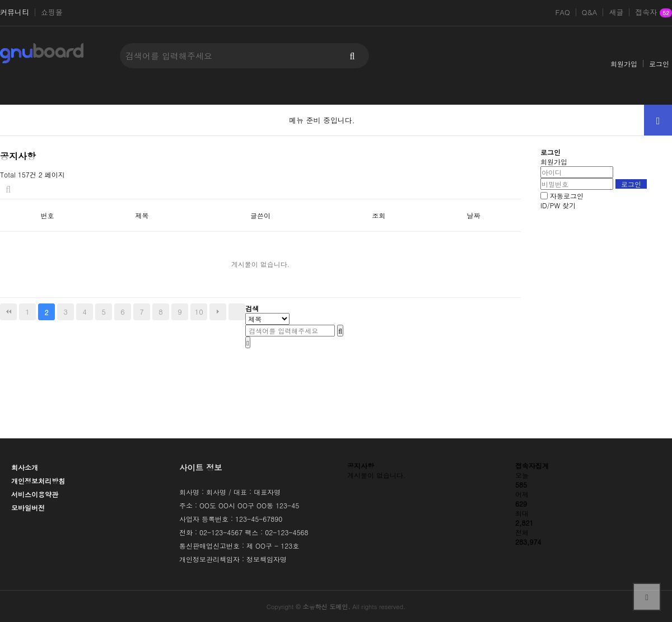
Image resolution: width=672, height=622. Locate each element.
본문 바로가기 (0, 0)
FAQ (563, 12)
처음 (8, 312)
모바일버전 (28, 508)
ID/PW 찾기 (558, 205)
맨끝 (237, 312)
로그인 (659, 64)
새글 (616, 12)
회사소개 (25, 467)
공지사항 (361, 466)
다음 (218, 312)
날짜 (473, 215)
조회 (379, 215)
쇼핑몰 (52, 12)
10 (199, 312)
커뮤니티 (15, 12)
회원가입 (624, 64)
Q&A (590, 12)
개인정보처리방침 (38, 481)
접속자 (654, 13)
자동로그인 (567, 196)
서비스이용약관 (35, 494)
